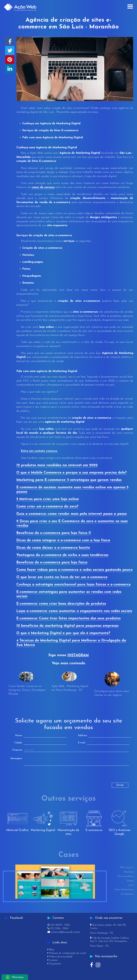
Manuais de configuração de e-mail (67, 953)
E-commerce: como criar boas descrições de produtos (61, 604)
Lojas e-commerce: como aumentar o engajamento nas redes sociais (74, 611)
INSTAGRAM (78, 655)
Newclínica (129, 872)
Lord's (131, 885)
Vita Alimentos (127, 894)
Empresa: (17, 750)
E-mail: (82, 743)
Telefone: (83, 736)
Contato (53, 960)
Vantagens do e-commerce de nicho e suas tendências (62, 555)
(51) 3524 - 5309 (58, 929)
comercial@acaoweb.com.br (64, 932)
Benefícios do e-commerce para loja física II (54, 533)
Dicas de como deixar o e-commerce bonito (53, 548)
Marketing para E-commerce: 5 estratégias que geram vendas (69, 480)
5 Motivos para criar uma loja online (48, 499)
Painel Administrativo (124, 890)
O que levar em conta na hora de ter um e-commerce (62, 577)
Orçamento (54, 964)
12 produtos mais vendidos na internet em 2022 (57, 465)
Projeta (131, 881)
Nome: (19, 736)
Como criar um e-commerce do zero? (47, 507)
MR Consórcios (127, 868)
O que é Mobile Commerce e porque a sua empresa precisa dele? (72, 473)
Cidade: (18, 743)
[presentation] (31, 777)
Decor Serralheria (126, 876)
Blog (51, 950)
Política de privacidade (60, 957)
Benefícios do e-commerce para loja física (52, 563)
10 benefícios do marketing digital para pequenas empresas (67, 626)
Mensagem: (16, 759)
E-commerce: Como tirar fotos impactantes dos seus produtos (68, 618)
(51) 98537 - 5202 (59, 925)
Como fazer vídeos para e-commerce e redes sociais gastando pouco (74, 570)
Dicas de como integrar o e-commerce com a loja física (63, 540)
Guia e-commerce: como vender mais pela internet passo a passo (72, 514)
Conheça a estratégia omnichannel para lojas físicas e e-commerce (74, 585)
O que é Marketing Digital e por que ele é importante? (63, 633)
